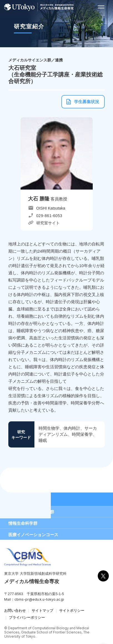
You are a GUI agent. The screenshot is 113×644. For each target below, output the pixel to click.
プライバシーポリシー (27, 617)
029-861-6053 (49, 216)
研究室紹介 (19, 499)
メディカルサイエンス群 (31, 512)
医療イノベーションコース (33, 535)
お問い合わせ (15, 611)
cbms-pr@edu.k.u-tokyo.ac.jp (39, 599)
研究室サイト (48, 223)
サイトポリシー (72, 611)
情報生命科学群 (23, 523)
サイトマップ (42, 611)
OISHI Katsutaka (51, 208)
